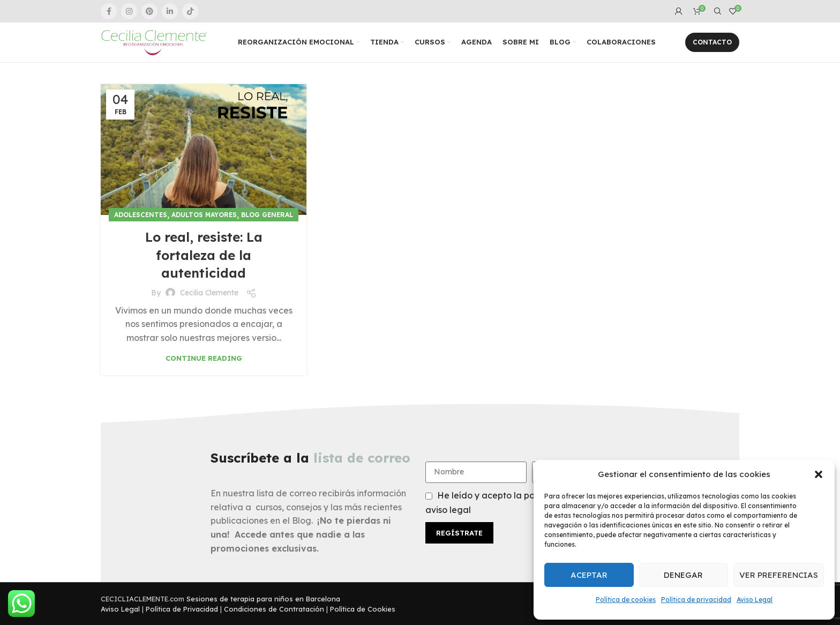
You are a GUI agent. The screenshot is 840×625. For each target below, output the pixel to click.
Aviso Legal (755, 600)
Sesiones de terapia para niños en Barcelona (263, 599)
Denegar (683, 575)
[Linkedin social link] (170, 11)
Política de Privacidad (182, 609)
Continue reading (204, 358)
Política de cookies (626, 600)
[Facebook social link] (109, 11)
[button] (819, 474)
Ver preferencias (779, 575)
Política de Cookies (363, 609)
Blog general (267, 215)
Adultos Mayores (204, 215)
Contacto (712, 42)
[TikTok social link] (190, 11)
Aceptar (589, 575)
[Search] (716, 11)
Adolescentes (141, 215)
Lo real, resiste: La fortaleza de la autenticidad (204, 255)
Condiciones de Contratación (274, 609)
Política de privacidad (696, 600)
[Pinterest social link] (149, 11)
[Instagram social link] (129, 11)
